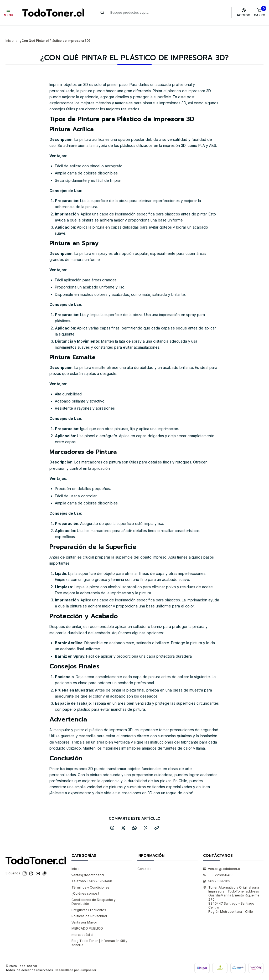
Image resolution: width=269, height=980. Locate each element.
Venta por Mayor (84, 912)
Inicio (10, 30)
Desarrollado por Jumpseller (75, 960)
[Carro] (259, 13)
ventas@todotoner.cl (88, 865)
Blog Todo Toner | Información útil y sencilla (99, 932)
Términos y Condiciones (90, 877)
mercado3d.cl (82, 924)
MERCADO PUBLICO (87, 918)
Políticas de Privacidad (89, 906)
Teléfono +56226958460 (92, 871)
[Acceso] (244, 13)
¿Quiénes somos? (86, 883)
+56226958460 (218, 865)
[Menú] (9, 13)
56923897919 (217, 871)
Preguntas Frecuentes (89, 900)
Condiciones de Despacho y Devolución (94, 891)
